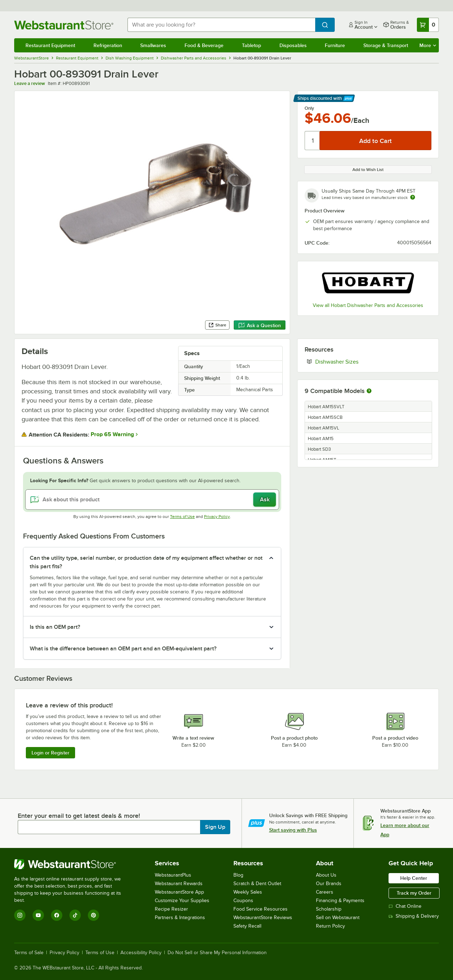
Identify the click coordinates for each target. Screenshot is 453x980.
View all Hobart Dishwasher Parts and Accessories (368, 305)
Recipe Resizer (171, 909)
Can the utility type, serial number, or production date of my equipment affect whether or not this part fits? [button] (146, 562)
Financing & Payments (340, 901)
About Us (326, 875)
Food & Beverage (204, 45)
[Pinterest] (94, 915)
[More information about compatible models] (369, 391)
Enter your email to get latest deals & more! (79, 816)
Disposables (293, 45)
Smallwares (153, 45)
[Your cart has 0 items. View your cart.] (428, 25)
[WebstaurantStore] (72, 864)
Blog (238, 875)
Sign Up (215, 827)
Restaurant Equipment (50, 45)
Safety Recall (247, 926)
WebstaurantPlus (173, 875)
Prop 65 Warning (112, 434)
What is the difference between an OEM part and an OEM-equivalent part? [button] (123, 649)
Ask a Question (260, 325)
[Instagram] (20, 915)
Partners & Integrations (180, 918)
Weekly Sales (248, 892)
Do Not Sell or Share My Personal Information (217, 953)
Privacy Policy (217, 517)
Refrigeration (108, 45)
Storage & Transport (386, 45)
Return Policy (330, 926)
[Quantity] (313, 141)
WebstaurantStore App (179, 892)
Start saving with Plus (293, 830)
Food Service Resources (261, 909)
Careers (325, 892)
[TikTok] (75, 915)
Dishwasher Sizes (358, 361)
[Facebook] (57, 915)
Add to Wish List (368, 170)
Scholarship (329, 909)
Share (217, 325)
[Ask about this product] (152, 500)
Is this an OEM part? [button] (55, 627)
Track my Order (414, 893)
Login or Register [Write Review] (50, 753)
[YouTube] (38, 915)
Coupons (243, 901)
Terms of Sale (29, 953)
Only (309, 108)
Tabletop (251, 45)
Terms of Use (182, 517)
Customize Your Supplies (182, 901)
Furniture (335, 45)
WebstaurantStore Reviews (263, 918)
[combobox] (221, 25)
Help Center (414, 878)
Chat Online (405, 906)
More (428, 45)
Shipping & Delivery (414, 916)
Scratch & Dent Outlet (257, 884)
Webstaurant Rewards (179, 884)
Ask (265, 500)
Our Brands (329, 884)
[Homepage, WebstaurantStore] (65, 25)
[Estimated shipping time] (413, 197)
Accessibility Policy (141, 953)
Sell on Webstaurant (338, 918)
